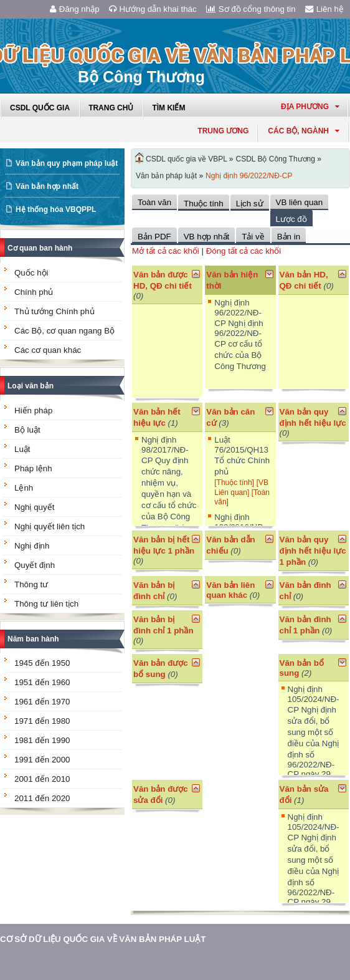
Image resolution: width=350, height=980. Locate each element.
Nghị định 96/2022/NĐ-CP (249, 176)
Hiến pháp (33, 411)
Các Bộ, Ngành (304, 131)
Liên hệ (324, 9)
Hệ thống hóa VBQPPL (56, 209)
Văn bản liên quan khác (230, 590)
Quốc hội (31, 273)
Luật (22, 449)
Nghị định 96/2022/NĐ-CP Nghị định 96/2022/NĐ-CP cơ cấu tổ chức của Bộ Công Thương (240, 334)
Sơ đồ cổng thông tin (251, 9)
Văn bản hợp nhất (47, 186)
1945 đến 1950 (42, 663)
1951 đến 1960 (42, 682)
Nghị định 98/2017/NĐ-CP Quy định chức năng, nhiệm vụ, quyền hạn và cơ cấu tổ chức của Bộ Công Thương (169, 489)
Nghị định (32, 546)
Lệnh (24, 488)
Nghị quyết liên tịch (50, 526)
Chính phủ (34, 292)
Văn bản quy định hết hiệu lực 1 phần (313, 551)
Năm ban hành (33, 639)
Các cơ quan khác (48, 350)
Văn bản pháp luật (166, 176)
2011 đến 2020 (42, 798)
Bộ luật (27, 430)
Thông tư (31, 584)
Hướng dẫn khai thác (153, 9)
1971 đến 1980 (42, 721)
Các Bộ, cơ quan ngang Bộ (64, 331)
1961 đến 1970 (42, 702)
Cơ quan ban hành (40, 248)
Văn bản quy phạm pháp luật (67, 163)
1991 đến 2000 (42, 760)
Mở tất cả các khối (166, 251)
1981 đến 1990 (42, 740)
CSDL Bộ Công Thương (276, 159)
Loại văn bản (31, 386)
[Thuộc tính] (234, 483)
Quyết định (35, 565)
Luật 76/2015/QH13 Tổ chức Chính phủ (242, 456)
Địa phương (310, 107)
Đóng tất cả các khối (244, 251)
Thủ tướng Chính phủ (54, 311)
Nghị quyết (34, 507)
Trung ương (223, 131)
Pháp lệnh (33, 468)
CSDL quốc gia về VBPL (187, 159)
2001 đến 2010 (42, 779)
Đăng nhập (75, 9)
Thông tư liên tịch (46, 604)
